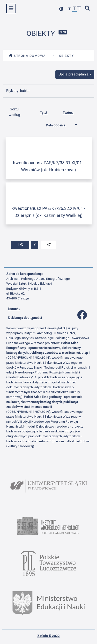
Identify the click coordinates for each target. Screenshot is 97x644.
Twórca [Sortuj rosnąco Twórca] (72, 112)
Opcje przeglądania (74, 74)
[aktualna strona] (48, 245)
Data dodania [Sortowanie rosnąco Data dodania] (60, 124)
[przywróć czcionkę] (75, 9)
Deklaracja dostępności (25, 318)
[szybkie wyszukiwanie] (88, 9)
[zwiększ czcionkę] (79, 9)
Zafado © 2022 (48, 636)
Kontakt (14, 309)
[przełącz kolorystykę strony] (61, 9)
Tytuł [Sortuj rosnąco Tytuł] (48, 112)
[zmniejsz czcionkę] (70, 9)
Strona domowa (27, 56)
